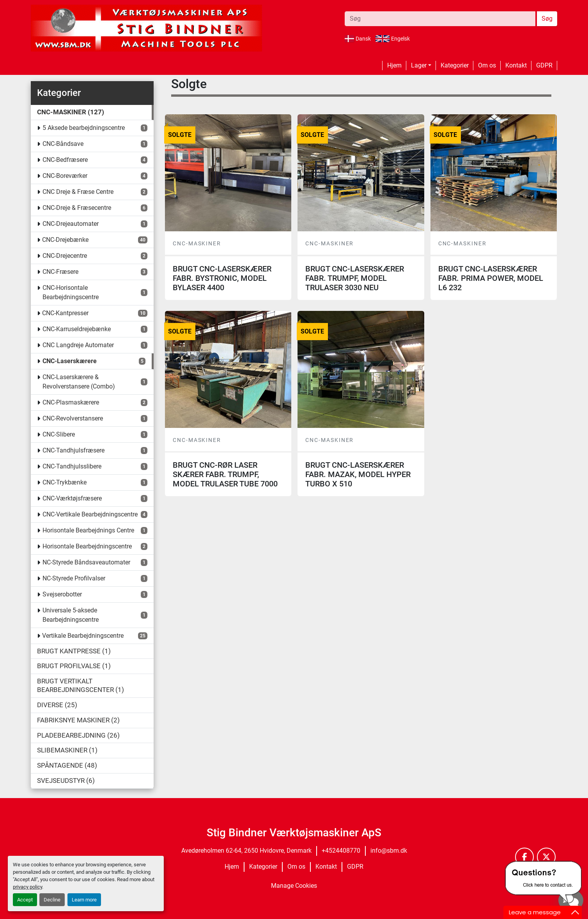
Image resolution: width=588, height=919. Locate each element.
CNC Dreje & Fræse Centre (78, 192)
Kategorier (455, 65)
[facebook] (524, 857)
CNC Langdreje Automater (78, 345)
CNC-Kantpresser (65, 313)
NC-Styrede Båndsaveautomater (86, 562)
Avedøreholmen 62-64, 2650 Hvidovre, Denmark (246, 851)
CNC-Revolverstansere (73, 418)
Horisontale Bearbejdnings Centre (88, 530)
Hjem (394, 65)
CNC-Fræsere (60, 272)
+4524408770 (341, 851)
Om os (487, 65)
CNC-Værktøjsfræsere (72, 498)
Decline (52, 900)
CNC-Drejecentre (65, 256)
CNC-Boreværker (65, 176)
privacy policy (27, 887)
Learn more (84, 900)
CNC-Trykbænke (65, 482)
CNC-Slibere (59, 434)
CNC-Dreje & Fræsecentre (77, 208)
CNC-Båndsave (63, 144)
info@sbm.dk (389, 851)
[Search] (440, 19)
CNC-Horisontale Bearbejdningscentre (71, 292)
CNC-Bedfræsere (65, 160)
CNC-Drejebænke (65, 240)
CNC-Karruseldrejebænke (77, 329)
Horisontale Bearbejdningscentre (87, 546)
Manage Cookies (294, 886)
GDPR (544, 65)
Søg (547, 19)
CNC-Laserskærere (70, 361)
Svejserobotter (62, 594)
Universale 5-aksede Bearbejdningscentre (71, 615)
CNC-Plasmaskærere (71, 402)
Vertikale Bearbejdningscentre (83, 636)
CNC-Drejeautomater (71, 224)
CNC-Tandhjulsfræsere (73, 450)
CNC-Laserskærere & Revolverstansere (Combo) (79, 382)
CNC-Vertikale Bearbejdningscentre (90, 514)
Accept (25, 900)
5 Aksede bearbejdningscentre (84, 128)
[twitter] (546, 857)
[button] (421, 66)
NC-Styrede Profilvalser (74, 578)
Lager (419, 65)
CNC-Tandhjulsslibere (72, 466)
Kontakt (516, 65)
